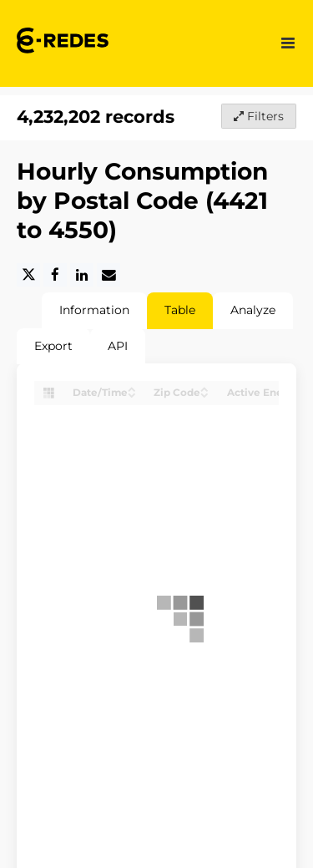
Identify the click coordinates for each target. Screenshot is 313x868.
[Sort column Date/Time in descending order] (132, 394)
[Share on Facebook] (55, 275)
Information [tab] (94, 310)
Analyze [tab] (253, 310)
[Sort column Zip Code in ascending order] (204, 388)
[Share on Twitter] (28, 275)
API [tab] (118, 346)
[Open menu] (288, 43)
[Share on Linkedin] (82, 275)
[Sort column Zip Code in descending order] (204, 394)
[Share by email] (109, 275)
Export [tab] (53, 346)
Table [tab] (180, 310)
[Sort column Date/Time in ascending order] (132, 388)
